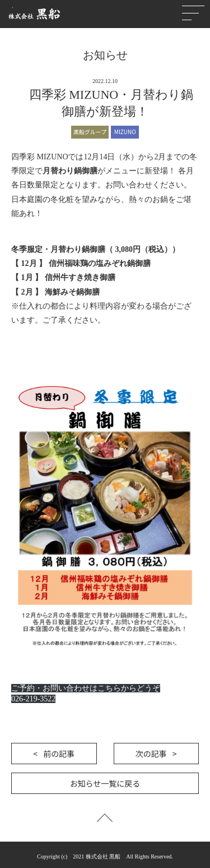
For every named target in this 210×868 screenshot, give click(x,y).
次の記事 (151, 754)
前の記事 (59, 754)
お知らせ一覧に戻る (105, 783)
